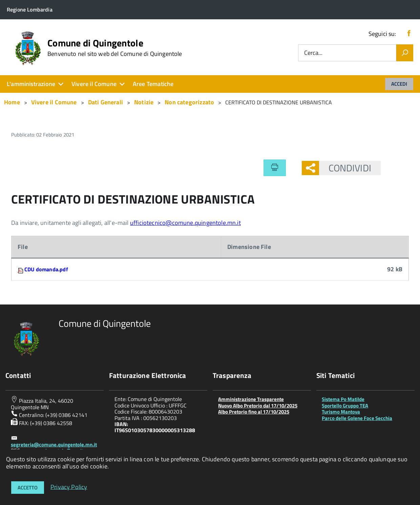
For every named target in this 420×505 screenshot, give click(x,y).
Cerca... (313, 53)
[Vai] (405, 53)
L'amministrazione (31, 84)
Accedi (399, 84)
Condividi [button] (345, 168)
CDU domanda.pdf (46, 269)
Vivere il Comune (94, 84)
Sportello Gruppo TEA (345, 406)
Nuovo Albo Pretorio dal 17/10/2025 (258, 406)
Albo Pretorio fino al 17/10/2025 (254, 412)
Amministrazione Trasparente (251, 399)
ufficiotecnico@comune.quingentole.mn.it (185, 223)
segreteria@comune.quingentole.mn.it (54, 445)
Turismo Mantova (341, 412)
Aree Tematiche (153, 84)
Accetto (28, 488)
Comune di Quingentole (115, 48)
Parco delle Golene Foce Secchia (357, 418)
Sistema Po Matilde (343, 399)
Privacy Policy (69, 487)
